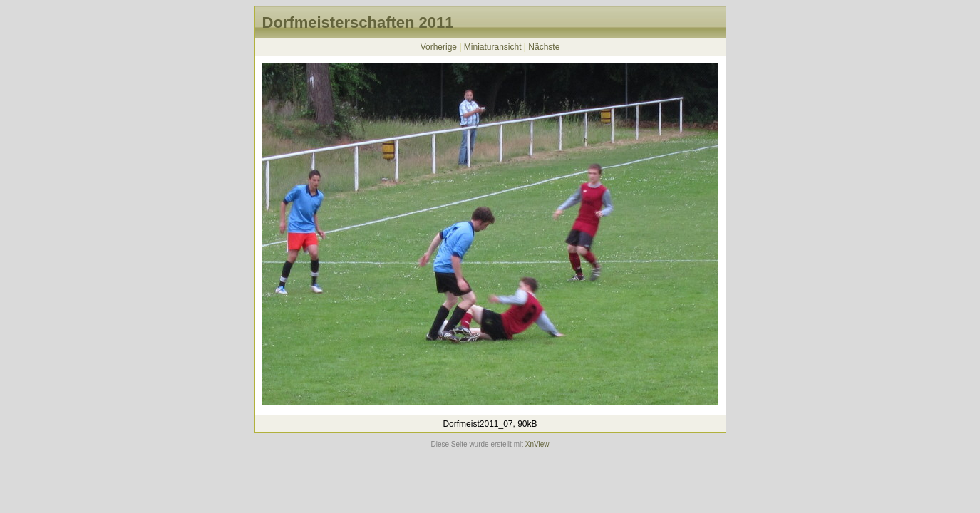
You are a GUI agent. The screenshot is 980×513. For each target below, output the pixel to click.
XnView (537, 444)
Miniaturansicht (493, 47)
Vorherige (439, 47)
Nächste (544, 47)
